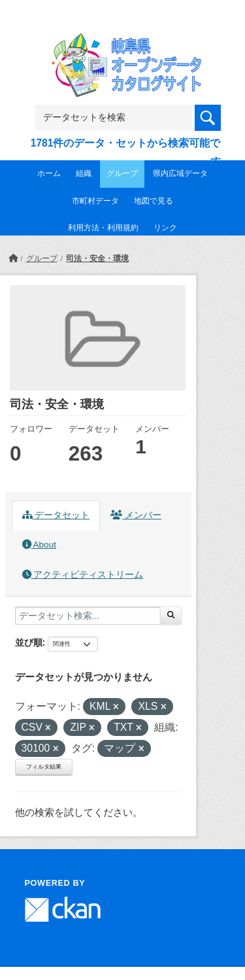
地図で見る (154, 201)
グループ (122, 173)
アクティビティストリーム (83, 575)
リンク (165, 228)
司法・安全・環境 (97, 258)
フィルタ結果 (44, 767)
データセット (56, 515)
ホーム (49, 173)
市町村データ (95, 201)
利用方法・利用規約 (103, 228)
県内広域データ (180, 173)
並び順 (29, 642)
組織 (84, 173)
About (39, 545)
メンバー (136, 515)
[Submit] (171, 616)
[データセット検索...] (88, 616)
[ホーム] (13, 258)
